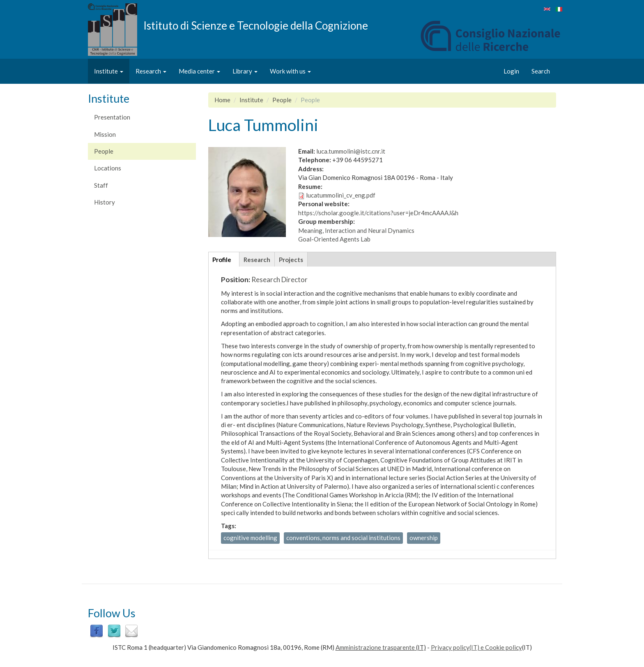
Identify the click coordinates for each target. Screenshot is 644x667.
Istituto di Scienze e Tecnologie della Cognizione (256, 25)
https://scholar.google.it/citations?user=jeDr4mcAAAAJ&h (378, 213)
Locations (108, 168)
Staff (101, 185)
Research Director (279, 279)
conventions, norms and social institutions (343, 538)
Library (245, 71)
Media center (199, 71)
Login (511, 71)
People (104, 151)
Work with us (290, 71)
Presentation (112, 117)
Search (541, 71)
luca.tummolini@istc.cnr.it (351, 151)
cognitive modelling (250, 538)
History (105, 202)
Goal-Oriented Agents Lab (334, 239)
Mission (105, 134)
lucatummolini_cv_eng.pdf (341, 195)
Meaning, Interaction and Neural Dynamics (356, 230)
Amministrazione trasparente (375, 647)
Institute (109, 71)
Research (151, 71)
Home (222, 100)
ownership (424, 538)
